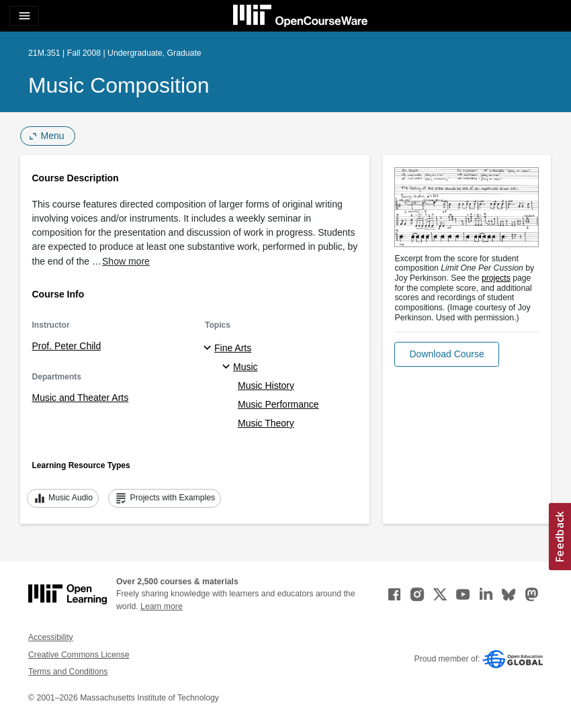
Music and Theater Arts (81, 398)
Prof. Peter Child (67, 346)
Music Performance (278, 404)
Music (246, 367)
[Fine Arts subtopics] (209, 349)
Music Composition (119, 85)
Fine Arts (233, 348)
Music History (266, 385)
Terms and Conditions (68, 672)
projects (496, 278)
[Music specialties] (228, 367)
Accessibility (51, 637)
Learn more (162, 606)
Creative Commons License (79, 655)
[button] (446, 354)
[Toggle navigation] (24, 16)
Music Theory (266, 423)
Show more (126, 261)
